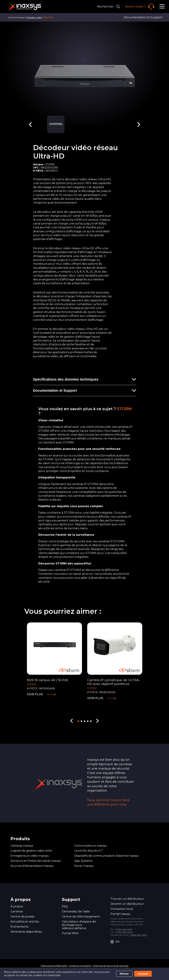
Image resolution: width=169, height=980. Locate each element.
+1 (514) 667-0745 (124, 932)
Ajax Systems (83, 861)
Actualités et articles (25, 922)
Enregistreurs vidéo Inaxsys (30, 856)
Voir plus (35, 694)
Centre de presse (22, 917)
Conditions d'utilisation (80, 966)
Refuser (124, 974)
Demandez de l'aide (76, 911)
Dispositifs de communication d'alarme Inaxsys (106, 856)
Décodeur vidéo (34, 17)
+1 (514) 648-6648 (123, 929)
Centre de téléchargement (81, 917)
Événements (19, 927)
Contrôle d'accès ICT (89, 851)
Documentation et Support (143, 17)
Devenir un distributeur (127, 904)
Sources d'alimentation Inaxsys (32, 866)
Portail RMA (70, 933)
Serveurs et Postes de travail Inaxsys (36, 861)
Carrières (17, 911)
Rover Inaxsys (84, 866)
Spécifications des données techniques (66, 379)
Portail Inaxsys (120, 914)
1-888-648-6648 (138, 935)
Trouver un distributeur (127, 899)
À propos (17, 906)
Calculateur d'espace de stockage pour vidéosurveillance (79, 925)
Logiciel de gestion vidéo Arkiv (31, 851)
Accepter (143, 974)
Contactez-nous (122, 909)
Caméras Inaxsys (22, 846)
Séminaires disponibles (26, 932)
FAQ (65, 906)
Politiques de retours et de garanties (111, 966)
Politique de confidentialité (54, 966)
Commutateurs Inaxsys (90, 846)
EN (115, 942)
